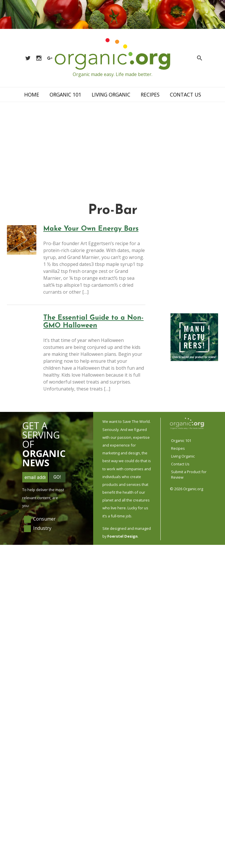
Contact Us (185, 95)
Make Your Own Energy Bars (91, 229)
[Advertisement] (112, 145)
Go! (57, 477)
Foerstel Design (122, 536)
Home (32, 95)
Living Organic (111, 95)
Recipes (150, 95)
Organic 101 (65, 95)
